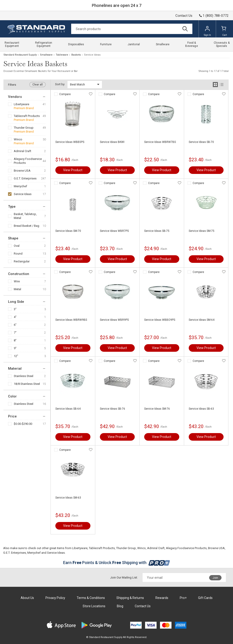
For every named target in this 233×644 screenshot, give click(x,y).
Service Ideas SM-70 (68, 231)
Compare (65, 94)
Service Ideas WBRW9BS (71, 320)
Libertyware (21, 104)
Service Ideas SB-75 (157, 231)
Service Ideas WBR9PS (114, 320)
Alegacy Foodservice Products (28, 161)
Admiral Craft (22, 151)
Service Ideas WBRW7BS (160, 142)
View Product (73, 170)
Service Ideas (23, 194)
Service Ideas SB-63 (201, 409)
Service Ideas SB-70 (201, 142)
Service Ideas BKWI (112, 142)
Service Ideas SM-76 (157, 409)
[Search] (132, 29)
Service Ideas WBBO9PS (160, 320)
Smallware (46, 55)
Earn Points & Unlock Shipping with (116, 563)
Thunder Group (24, 128)
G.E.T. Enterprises (25, 178)
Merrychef (20, 186)
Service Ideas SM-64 (202, 320)
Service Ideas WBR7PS (114, 231)
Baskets (76, 55)
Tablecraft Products (27, 116)
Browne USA (22, 171)
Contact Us (184, 16)
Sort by (60, 84)
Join (215, 578)
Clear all (38, 85)
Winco (18, 139)
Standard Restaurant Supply (20, 55)
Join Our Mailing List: (124, 577)
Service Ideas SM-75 (202, 231)
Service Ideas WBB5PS (70, 142)
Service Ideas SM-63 (68, 498)
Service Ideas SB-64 (68, 409)
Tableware (62, 55)
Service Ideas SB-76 (112, 409)
